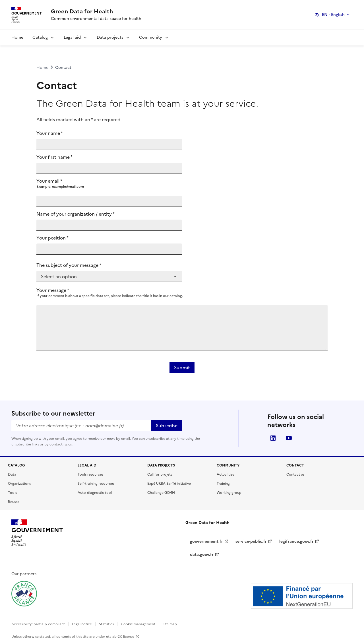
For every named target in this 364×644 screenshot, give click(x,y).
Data (12, 474)
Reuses (14, 502)
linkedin (273, 438)
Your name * (50, 133)
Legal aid (72, 37)
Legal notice (82, 624)
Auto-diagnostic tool (95, 493)
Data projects (110, 37)
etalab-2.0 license (123, 637)
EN (333, 15)
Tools (12, 493)
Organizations (19, 484)
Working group (229, 493)
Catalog (40, 37)
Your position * (52, 238)
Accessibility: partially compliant (38, 624)
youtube (289, 438)
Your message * (53, 290)
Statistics (106, 624)
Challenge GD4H (161, 493)
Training (223, 484)
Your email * (109, 183)
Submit (182, 368)
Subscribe (167, 426)
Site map (170, 624)
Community (151, 37)
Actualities (225, 474)
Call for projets (160, 474)
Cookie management (138, 624)
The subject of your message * (69, 265)
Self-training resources (96, 484)
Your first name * (54, 157)
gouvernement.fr (209, 541)
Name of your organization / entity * (76, 214)
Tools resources (90, 474)
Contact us (295, 474)
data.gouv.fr (205, 555)
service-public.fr (254, 541)
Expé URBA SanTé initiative (169, 484)
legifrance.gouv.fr (299, 541)
